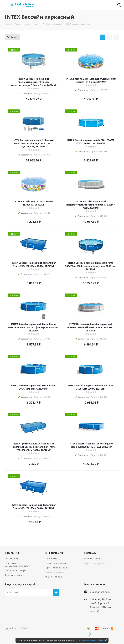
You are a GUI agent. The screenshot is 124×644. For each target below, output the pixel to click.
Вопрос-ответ (92, 558)
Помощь (90, 553)
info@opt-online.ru (100, 592)
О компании (12, 558)
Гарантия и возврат (56, 567)
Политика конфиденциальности (18, 564)
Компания (12, 553)
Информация (54, 553)
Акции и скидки (54, 577)
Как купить (51, 558)
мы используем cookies (90, 640)
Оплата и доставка (56, 563)
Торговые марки (14, 575)
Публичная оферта (16, 570)
